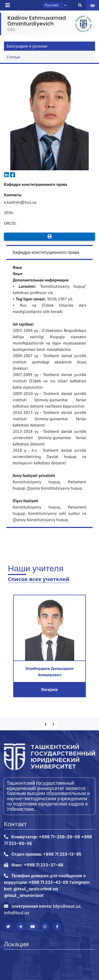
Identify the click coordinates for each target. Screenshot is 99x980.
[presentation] (46, 725)
